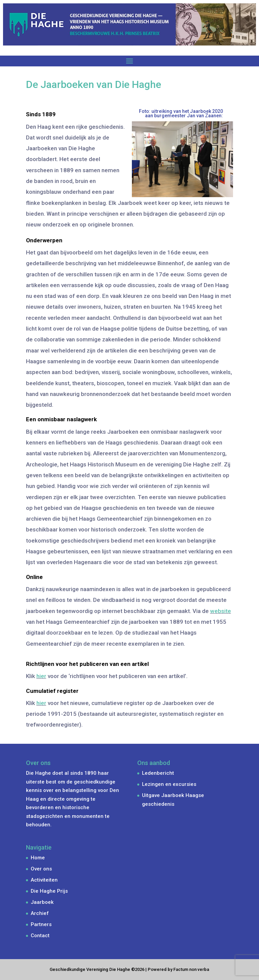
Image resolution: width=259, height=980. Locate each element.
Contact (40, 936)
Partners (41, 924)
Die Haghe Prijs (49, 891)
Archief (40, 913)
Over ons (41, 869)
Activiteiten (44, 880)
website (221, 611)
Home (38, 858)
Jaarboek (42, 902)
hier (41, 676)
